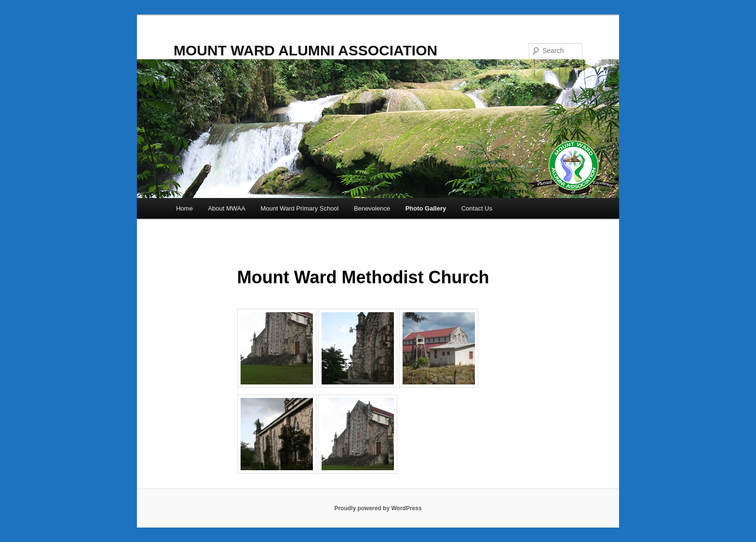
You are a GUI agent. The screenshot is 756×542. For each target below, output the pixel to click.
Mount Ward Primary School (299, 208)
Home (184, 208)
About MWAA (227, 208)
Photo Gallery (426, 208)
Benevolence (372, 208)
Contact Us (477, 208)
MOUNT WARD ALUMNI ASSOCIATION (305, 50)
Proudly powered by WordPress (378, 508)
